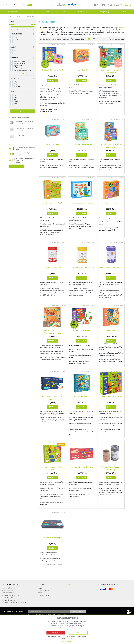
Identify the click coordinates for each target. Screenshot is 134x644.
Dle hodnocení (56, 39)
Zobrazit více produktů (16, 166)
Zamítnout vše (56, 633)
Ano (15, 50)
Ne (14, 53)
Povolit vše (78, 633)
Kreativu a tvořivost (20, 64)
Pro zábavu (19, 16)
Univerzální (17, 86)
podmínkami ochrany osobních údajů (56, 614)
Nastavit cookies (67, 641)
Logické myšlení (19, 66)
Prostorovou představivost (22, 70)
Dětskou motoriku (19, 61)
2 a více (16, 37)
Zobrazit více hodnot (23, 73)
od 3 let (16, 40)
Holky (15, 82)
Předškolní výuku (19, 68)
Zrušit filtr (23, 111)
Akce (15, 104)
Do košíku (52, 80)
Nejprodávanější (45, 39)
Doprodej (17, 95)
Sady (15, 97)
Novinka (16, 101)
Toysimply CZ (69, 584)
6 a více (16, 42)
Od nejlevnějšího (68, 39)
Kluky (15, 84)
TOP (15, 99)
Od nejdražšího (80, 39)
